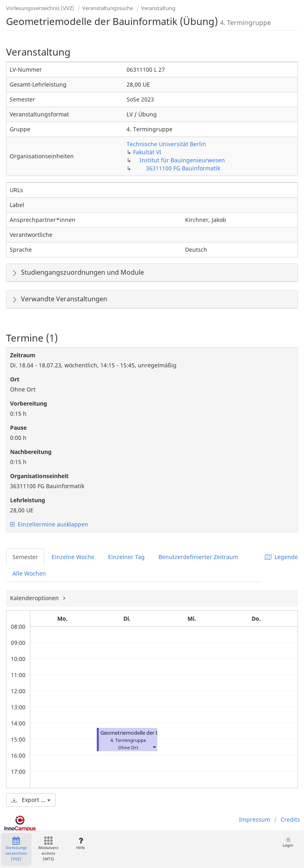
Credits (290, 819)
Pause (18, 428)
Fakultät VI (147, 152)
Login (288, 842)
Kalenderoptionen (35, 598)
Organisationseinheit (39, 476)
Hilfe (80, 844)
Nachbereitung (31, 452)
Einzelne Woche (73, 557)
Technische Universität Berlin (166, 144)
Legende (281, 557)
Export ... (31, 800)
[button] (154, 747)
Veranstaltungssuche (108, 8)
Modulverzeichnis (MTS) (48, 849)
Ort (15, 379)
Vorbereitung (29, 403)
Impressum (255, 819)
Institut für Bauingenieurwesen (182, 160)
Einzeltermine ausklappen (49, 524)
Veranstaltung (158, 8)
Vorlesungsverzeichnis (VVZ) (40, 8)
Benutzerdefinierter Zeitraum (198, 557)
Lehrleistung (28, 500)
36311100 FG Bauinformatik (183, 168)
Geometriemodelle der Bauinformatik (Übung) (156, 733)
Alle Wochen (29, 573)
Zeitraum (23, 355)
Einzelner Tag (126, 557)
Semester (25, 557)
